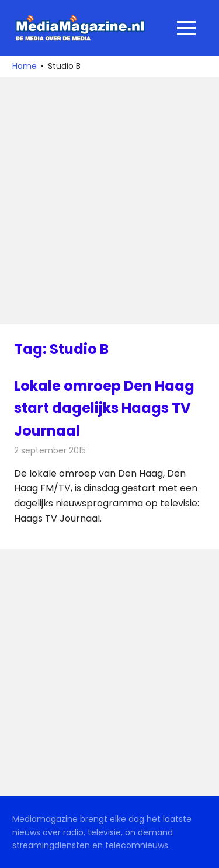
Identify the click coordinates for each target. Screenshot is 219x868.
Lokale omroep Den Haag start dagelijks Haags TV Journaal (104, 408)
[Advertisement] (109, 201)
